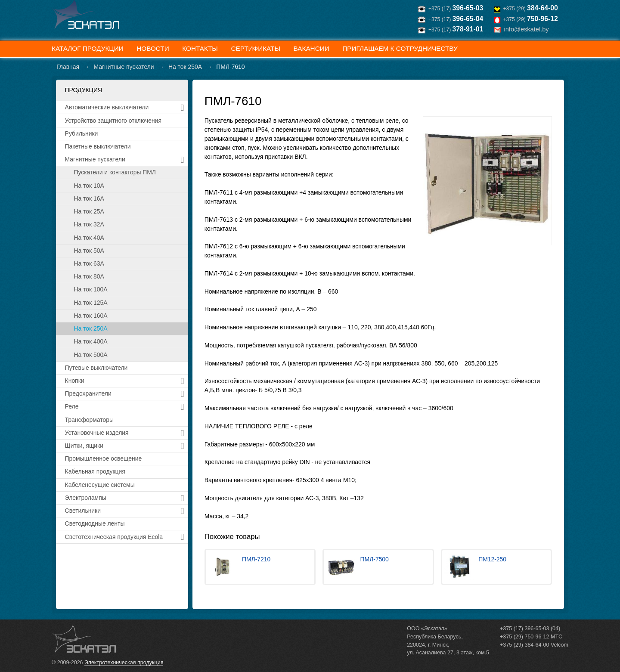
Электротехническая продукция (124, 663)
